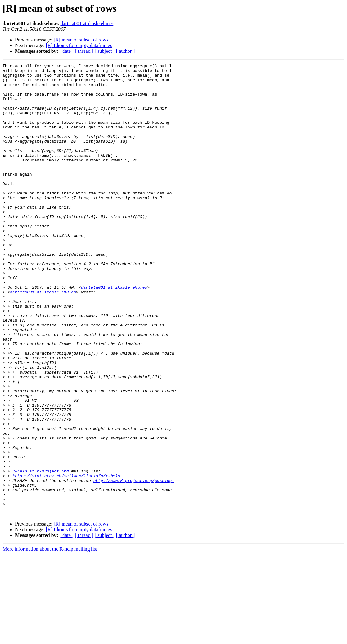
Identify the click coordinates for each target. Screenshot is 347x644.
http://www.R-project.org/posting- (134, 564)
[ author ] (125, 51)
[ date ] (66, 51)
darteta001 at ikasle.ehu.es (87, 23)
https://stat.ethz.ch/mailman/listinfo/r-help (66, 559)
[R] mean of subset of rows (81, 40)
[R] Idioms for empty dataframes (79, 45)
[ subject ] (105, 51)
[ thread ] (84, 51)
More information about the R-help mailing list (50, 639)
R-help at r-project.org (40, 553)
